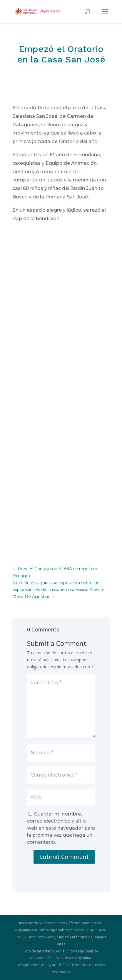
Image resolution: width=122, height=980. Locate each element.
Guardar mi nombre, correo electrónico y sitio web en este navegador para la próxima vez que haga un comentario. (61, 828)
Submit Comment (64, 857)
